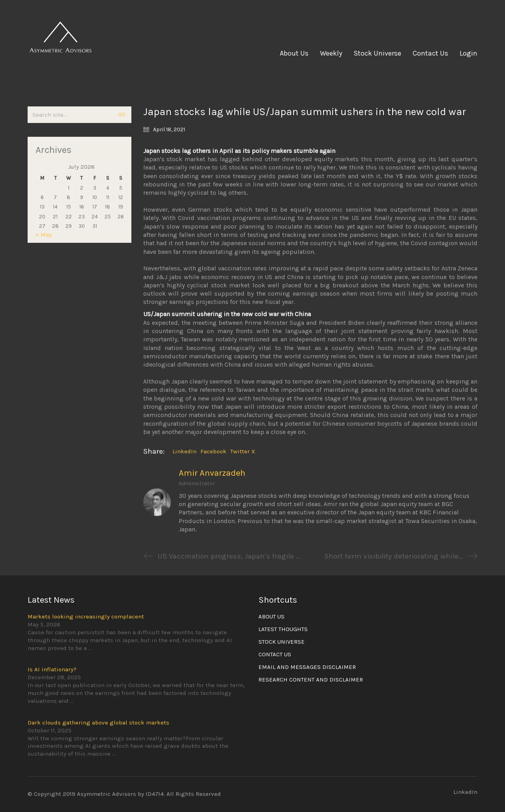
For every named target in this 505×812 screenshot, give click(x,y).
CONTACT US (275, 654)
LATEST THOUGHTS (283, 629)
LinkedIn (184, 451)
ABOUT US (271, 616)
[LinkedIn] (465, 792)
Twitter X (243, 451)
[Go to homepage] (61, 53)
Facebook (213, 451)
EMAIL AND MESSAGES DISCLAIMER (307, 667)
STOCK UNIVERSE (281, 642)
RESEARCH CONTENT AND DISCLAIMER (311, 680)
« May (44, 235)
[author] (157, 502)
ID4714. (155, 794)
